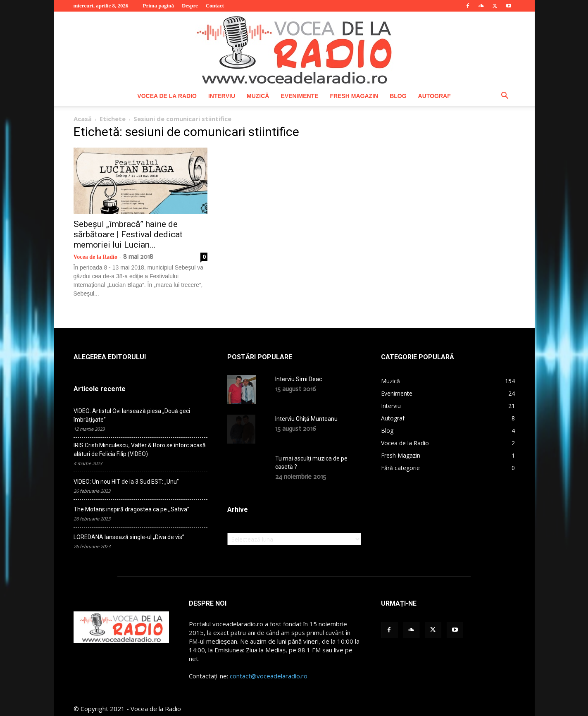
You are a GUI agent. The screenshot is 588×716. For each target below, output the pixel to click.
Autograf (434, 96)
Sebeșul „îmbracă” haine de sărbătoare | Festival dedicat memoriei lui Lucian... (128, 234)
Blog (398, 96)
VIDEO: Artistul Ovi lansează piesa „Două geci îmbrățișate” (132, 415)
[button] (505, 97)
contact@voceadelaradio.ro (269, 676)
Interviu (222, 96)
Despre (190, 6)
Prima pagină (158, 6)
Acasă (83, 119)
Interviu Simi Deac (299, 379)
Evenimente (299, 96)
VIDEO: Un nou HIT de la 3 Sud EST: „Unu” (126, 482)
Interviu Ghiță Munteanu (306, 419)
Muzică (258, 96)
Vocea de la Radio (167, 96)
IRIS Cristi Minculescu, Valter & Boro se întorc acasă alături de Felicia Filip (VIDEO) (140, 450)
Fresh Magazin (354, 96)
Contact (215, 6)
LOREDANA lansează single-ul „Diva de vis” (129, 537)
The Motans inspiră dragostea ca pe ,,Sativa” (131, 509)
